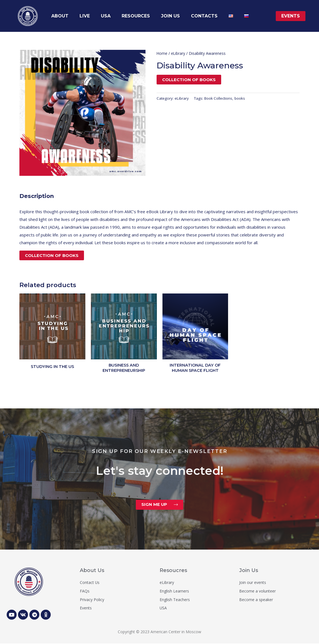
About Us (92, 571)
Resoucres (173, 571)
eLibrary (178, 53)
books (242, 98)
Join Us (249, 571)
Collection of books (189, 80)
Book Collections (219, 98)
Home (162, 53)
